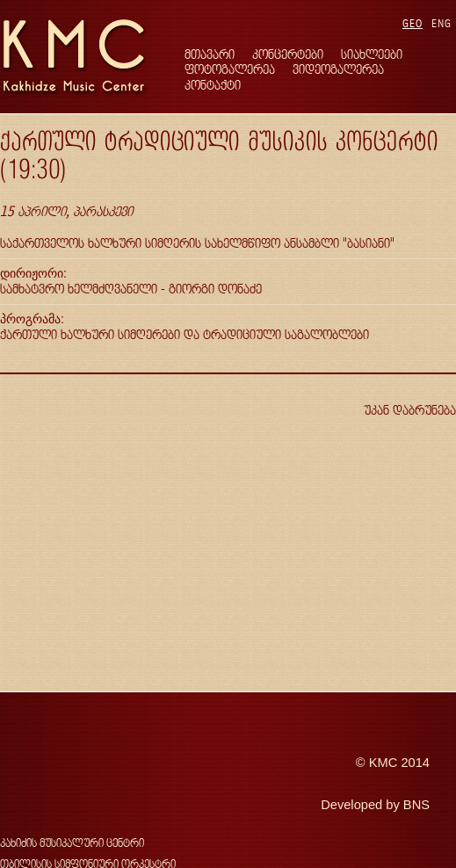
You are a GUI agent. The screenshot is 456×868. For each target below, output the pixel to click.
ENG (442, 23)
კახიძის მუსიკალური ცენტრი (72, 843)
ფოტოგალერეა (230, 69)
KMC (384, 763)
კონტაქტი (213, 85)
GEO (413, 23)
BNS (416, 805)
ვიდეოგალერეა (338, 69)
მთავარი (210, 54)
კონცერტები (288, 54)
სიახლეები (372, 54)
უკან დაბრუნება (410, 410)
